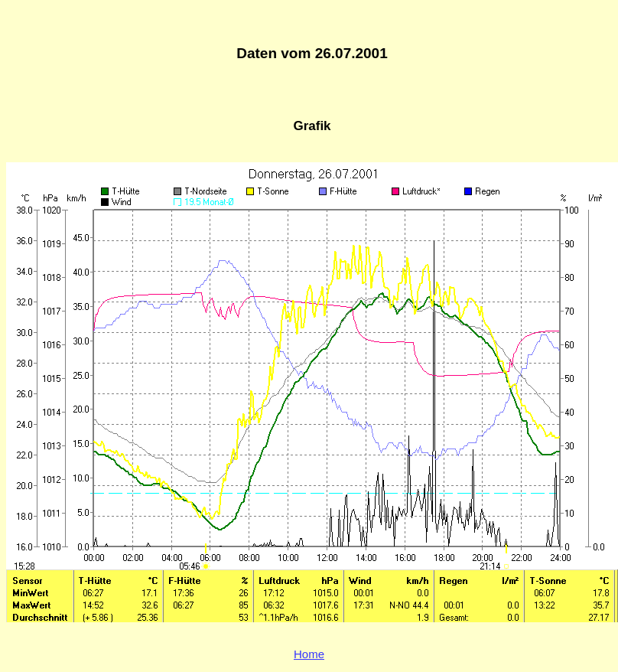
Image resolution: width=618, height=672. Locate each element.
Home (309, 654)
